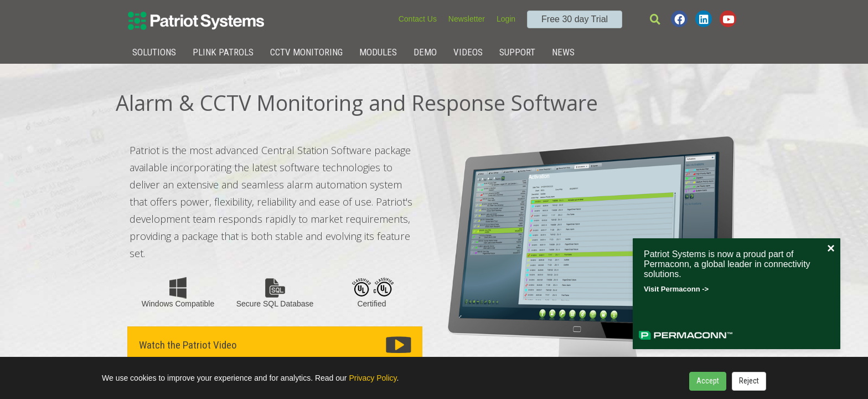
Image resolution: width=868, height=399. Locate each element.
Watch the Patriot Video (188, 345)
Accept (708, 381)
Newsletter (467, 19)
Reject (749, 381)
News (563, 52)
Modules (378, 52)
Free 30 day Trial (575, 19)
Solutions (154, 52)
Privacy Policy (373, 378)
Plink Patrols (223, 52)
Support (517, 52)
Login (506, 19)
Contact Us (418, 19)
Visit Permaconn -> (676, 289)
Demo (425, 52)
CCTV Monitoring (306, 52)
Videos (468, 52)
